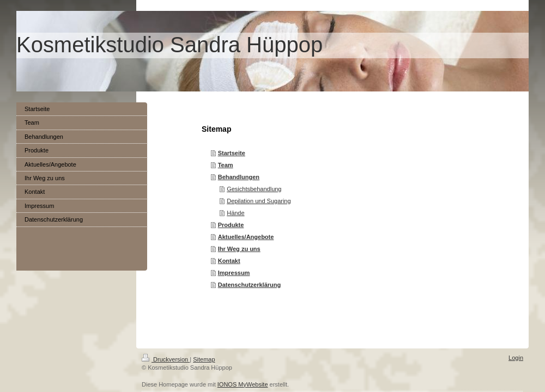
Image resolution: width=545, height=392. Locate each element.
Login (516, 358)
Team (226, 165)
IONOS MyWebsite (243, 384)
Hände (235, 213)
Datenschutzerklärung (250, 285)
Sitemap (204, 359)
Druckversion (166, 359)
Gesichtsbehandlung (254, 189)
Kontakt (229, 261)
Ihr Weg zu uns (239, 249)
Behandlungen (239, 177)
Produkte (231, 225)
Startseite (232, 153)
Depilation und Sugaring (259, 201)
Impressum (234, 273)
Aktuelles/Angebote (246, 237)
